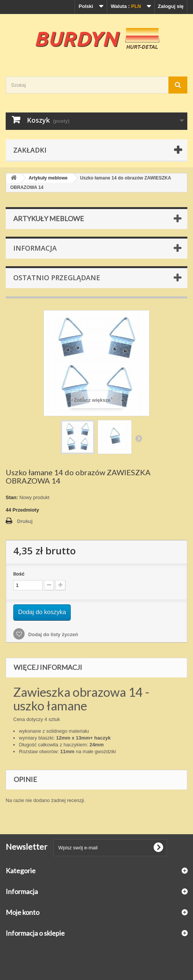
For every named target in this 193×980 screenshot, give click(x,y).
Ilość (19, 574)
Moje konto (23, 912)
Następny (139, 438)
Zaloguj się (171, 6)
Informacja (35, 248)
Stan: (12, 497)
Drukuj (25, 521)
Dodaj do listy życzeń (52, 634)
